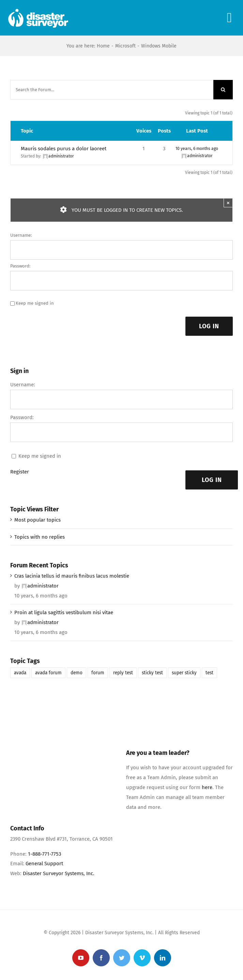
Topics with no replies (40, 537)
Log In (209, 326)
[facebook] (101, 958)
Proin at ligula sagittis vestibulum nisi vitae (64, 612)
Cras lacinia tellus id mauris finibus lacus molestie (72, 576)
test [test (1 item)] (209, 673)
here (207, 787)
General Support (44, 864)
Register (20, 472)
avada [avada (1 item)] (20, 673)
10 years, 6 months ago (197, 149)
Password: (20, 266)
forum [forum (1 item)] (98, 673)
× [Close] (228, 203)
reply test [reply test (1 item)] (123, 673)
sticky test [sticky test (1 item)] (152, 673)
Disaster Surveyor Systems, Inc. (59, 873)
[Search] (223, 90)
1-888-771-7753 (44, 854)
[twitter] (122, 958)
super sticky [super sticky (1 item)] (184, 673)
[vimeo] (142, 958)
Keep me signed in (35, 303)
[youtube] (81, 958)
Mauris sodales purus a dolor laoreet (64, 149)
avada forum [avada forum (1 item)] (48, 673)
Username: (21, 235)
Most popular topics (37, 520)
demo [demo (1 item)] (77, 673)
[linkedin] (163, 958)
